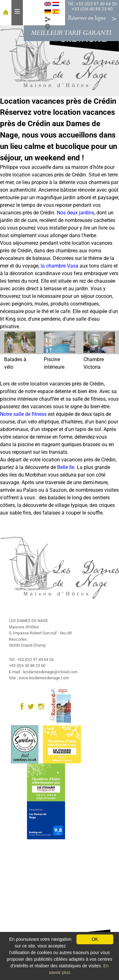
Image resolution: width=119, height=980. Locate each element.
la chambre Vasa (60, 266)
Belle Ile (66, 467)
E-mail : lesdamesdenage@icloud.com (43, 672)
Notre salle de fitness (23, 414)
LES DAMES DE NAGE (28, 621)
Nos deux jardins (76, 213)
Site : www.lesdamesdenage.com (39, 678)
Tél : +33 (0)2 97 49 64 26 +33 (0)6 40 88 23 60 (92, 6)
